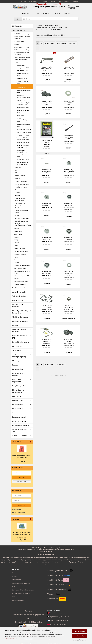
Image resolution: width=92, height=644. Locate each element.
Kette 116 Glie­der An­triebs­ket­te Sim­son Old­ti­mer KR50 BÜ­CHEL (47, 103)
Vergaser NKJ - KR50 (23, 135)
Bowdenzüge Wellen (21, 181)
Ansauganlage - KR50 (23, 68)
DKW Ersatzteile (18, 401)
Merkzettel (75, 1)
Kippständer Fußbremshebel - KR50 (23, 96)
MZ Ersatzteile (28, 13)
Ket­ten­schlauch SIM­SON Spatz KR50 (69, 137)
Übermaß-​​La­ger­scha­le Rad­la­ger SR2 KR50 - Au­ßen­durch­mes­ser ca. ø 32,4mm (69, 307)
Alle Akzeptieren (80, 631)
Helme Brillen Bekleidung (21, 342)
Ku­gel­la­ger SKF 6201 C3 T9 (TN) (47, 204)
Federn (17, 190)
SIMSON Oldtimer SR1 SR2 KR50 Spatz (21, 54)
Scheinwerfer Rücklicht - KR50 (23, 126)
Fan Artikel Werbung (19, 421)
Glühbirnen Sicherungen (20, 317)
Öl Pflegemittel (17, 346)
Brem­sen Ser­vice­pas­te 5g (47, 141)
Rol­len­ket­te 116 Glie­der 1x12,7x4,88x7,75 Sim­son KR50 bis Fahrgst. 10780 (69, 341)
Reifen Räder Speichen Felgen (22, 212)
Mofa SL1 (17, 237)
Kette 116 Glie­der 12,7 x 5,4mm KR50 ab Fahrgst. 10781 (47, 307)
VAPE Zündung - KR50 (23, 160)
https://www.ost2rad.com (58, 613)
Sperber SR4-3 (18, 231)
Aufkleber (15, 325)
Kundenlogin (43, 1)
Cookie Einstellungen (18, 600)
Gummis (18, 193)
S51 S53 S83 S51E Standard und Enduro (22, 38)
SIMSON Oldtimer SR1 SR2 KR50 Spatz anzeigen (23, 58)
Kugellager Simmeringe (20, 321)
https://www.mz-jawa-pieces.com (60, 617)
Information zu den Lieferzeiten (21, 583)
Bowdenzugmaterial (19, 417)
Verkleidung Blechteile (21, 221)
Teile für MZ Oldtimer (19, 296)
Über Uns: (28, 611)
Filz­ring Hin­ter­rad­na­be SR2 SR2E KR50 (69, 103)
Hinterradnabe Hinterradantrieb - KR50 (23, 87)
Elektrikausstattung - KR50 (23, 75)
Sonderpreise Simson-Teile (20, 431)
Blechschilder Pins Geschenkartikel (18, 391)
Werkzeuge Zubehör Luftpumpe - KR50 (22, 163)
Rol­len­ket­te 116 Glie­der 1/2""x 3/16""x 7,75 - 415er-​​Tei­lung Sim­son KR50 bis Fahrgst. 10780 (47, 341)
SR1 (16, 170)
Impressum (16, 573)
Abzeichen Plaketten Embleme (19, 331)
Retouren (53, 1)
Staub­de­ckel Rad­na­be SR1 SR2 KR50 (69, 273)
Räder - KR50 (20, 115)
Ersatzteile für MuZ (19, 288)
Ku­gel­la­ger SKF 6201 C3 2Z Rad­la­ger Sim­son (69, 171)
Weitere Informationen (80, 640)
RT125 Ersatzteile (18, 300)
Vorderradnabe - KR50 (23, 143)
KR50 (17, 62)
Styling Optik (17, 350)
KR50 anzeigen (21, 65)
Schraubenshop (18, 369)
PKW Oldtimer (17, 396)
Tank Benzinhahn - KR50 (24, 132)
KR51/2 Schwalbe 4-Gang (21, 47)
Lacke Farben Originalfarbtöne (18, 381)
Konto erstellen (17, 510)
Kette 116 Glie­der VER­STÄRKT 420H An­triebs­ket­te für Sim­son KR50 (47, 69)
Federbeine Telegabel (21, 187)
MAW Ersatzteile (18, 409)
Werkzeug (16, 361)
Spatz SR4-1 (19, 167)
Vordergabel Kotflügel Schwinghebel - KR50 (23, 139)
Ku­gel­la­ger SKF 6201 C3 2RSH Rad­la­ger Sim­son (69, 205)
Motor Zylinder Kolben (22, 203)
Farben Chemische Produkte (18, 374)
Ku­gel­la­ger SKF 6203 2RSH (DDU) (47, 272)
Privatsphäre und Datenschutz (21, 593)
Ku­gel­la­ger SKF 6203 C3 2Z (47, 238)
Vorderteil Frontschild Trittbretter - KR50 (23, 146)
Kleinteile (18, 196)
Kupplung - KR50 (21, 100)
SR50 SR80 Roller (19, 41)
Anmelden (22, 505)
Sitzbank (18, 215)
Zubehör (15, 413)
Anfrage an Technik (64, 1)
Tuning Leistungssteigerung (19, 356)
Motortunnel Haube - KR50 (23, 111)
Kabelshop (16, 365)
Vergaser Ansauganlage (22, 218)
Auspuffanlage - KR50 (23, 71)
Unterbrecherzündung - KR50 (23, 156)
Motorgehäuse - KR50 (23, 108)
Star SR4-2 (17, 229)
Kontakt (15, 576)
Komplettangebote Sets (20, 386)
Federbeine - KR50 (22, 78)
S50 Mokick (17, 44)
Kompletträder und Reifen (21, 425)
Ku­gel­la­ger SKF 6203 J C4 (69, 238)
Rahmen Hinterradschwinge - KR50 (22, 120)
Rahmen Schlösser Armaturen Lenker (21, 207)
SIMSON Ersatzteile (44, 13)
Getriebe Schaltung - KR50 (22, 82)
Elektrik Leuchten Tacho (22, 184)
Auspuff (17, 179)
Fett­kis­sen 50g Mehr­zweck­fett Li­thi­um (69, 69)
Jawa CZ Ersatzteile (19, 292)
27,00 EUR (22, 461)
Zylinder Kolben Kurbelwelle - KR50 (22, 151)
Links (14, 597)
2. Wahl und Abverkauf (20, 436)
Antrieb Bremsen (20, 176)
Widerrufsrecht (17, 580)
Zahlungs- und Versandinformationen (23, 590)
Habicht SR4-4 (18, 234)
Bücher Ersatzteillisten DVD (20, 337)
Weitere (58, 13)
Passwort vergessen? (19, 512)
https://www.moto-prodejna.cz (59, 621)
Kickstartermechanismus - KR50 (24, 92)
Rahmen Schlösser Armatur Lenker (22, 272)
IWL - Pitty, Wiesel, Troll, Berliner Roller (20, 312)
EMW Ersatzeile (17, 405)
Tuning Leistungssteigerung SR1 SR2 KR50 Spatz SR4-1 (23, 225)
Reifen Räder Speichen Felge (22, 276)
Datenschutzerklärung (11, 638)
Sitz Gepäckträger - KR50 (24, 129)
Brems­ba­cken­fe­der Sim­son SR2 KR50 (47, 171)
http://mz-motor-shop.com (58, 624)
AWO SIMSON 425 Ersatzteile (18, 306)
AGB (14, 587)
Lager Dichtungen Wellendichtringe (20, 199)
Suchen (24, 1)
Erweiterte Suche (22, 482)
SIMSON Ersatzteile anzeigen (22, 34)
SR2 (16, 173)
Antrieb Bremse (18, 243)
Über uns (67, 13)
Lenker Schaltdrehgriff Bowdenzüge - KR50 (23, 104)
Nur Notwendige (80, 636)
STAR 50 (16, 240)
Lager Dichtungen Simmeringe (22, 266)
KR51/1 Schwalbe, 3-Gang (21, 50)
